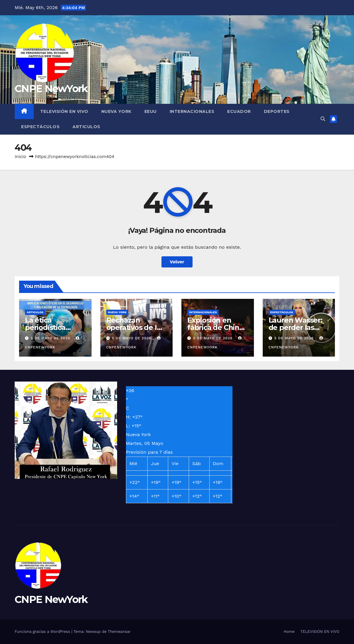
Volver (177, 262)
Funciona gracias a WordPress (43, 632)
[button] (323, 119)
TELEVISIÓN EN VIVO (64, 111)
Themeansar (119, 632)
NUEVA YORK (116, 111)
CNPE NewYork (51, 89)
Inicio (20, 157)
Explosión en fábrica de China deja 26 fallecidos (217, 327)
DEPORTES (277, 111)
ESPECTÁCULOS (40, 127)
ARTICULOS (86, 127)
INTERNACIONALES (192, 111)
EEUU (151, 111)
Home (289, 632)
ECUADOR (239, 111)
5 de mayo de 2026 (51, 338)
